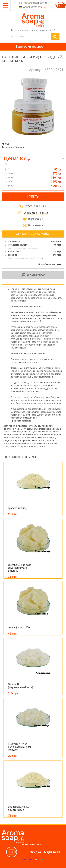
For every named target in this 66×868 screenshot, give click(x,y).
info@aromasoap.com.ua (35, 3)
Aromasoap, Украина (13, 147)
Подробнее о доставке (50, 264)
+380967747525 (33, 7)
